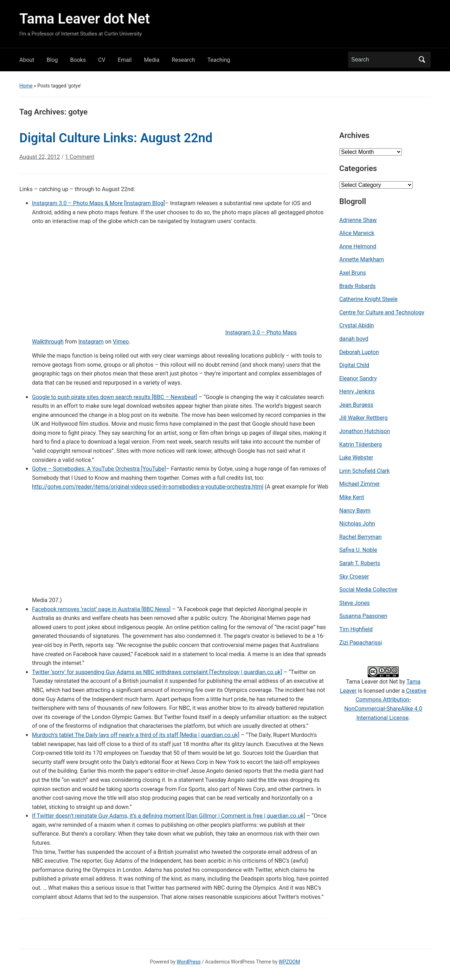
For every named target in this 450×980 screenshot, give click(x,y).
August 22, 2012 (40, 157)
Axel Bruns (353, 273)
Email (125, 60)
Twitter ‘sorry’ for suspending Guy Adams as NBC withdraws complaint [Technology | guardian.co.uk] (157, 672)
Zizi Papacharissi (361, 643)
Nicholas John (357, 524)
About (27, 60)
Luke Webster (356, 458)
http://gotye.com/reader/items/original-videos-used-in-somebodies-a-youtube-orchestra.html (148, 487)
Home (26, 86)
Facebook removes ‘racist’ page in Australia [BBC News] (101, 609)
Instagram (91, 342)
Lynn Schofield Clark (364, 471)
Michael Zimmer (360, 484)
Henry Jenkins (357, 391)
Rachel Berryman (361, 537)
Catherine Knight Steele (368, 299)
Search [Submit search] (422, 60)
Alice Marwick (357, 233)
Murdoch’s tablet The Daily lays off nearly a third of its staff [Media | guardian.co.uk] (136, 735)
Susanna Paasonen (363, 616)
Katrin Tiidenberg (361, 445)
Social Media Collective (368, 590)
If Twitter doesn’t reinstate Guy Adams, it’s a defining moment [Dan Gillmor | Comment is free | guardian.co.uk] (169, 816)
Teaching (219, 60)
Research (183, 60)
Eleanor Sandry (358, 378)
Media (152, 60)
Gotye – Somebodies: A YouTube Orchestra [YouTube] (99, 469)
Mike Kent (352, 497)
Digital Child (354, 365)
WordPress (189, 962)
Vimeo (121, 342)
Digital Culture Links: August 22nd (116, 138)
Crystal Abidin (357, 325)
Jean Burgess (356, 405)
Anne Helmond (358, 246)
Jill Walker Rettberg (363, 418)
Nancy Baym (355, 511)
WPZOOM (290, 962)
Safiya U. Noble (358, 550)
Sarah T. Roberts (360, 563)
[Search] (383, 60)
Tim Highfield (356, 629)
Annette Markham (362, 259)
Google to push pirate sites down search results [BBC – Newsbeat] (115, 397)
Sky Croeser (354, 577)
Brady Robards (358, 286)
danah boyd (354, 339)
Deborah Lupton (359, 352)
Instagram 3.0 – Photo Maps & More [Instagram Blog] (98, 203)
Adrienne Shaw (358, 220)
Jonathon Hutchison (365, 431)
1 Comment (80, 160)
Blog (52, 60)
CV (102, 60)
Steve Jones (355, 603)
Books (78, 60)
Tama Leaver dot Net (85, 19)
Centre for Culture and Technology (382, 312)
